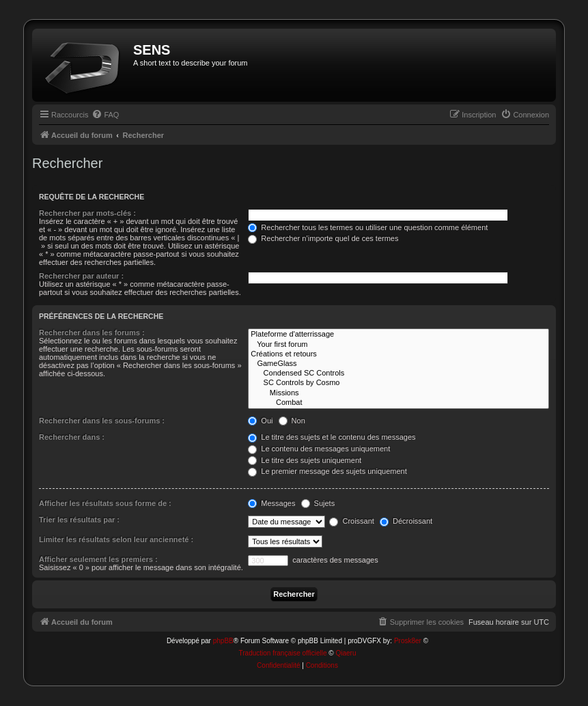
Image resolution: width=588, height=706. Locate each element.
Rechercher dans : (72, 437)
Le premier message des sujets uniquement (327, 471)
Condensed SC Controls (398, 373)
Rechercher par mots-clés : (87, 213)
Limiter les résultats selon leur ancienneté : (116, 539)
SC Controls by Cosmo (398, 383)
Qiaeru (346, 653)
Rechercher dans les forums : (92, 333)
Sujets (318, 503)
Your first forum (398, 345)
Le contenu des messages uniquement (319, 449)
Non (292, 421)
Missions (398, 393)
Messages (271, 503)
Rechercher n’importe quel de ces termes (323, 238)
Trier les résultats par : (79, 520)
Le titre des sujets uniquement (305, 460)
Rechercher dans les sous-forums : (102, 421)
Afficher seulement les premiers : (98, 559)
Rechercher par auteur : (81, 276)
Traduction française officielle (283, 653)
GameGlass (398, 364)
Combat (398, 403)
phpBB (223, 641)
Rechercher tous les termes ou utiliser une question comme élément (368, 227)
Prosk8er (408, 641)
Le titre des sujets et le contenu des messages (332, 437)
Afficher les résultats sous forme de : (105, 503)
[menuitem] (105, 115)
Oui (260, 421)
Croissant (352, 521)
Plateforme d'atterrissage (398, 335)
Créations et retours (398, 354)
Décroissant (406, 521)
